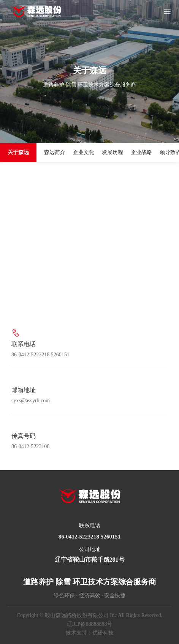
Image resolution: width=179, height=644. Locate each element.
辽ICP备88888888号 (90, 624)
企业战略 (141, 152)
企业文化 (84, 152)
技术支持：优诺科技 (90, 633)
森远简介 (55, 152)
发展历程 (112, 152)
